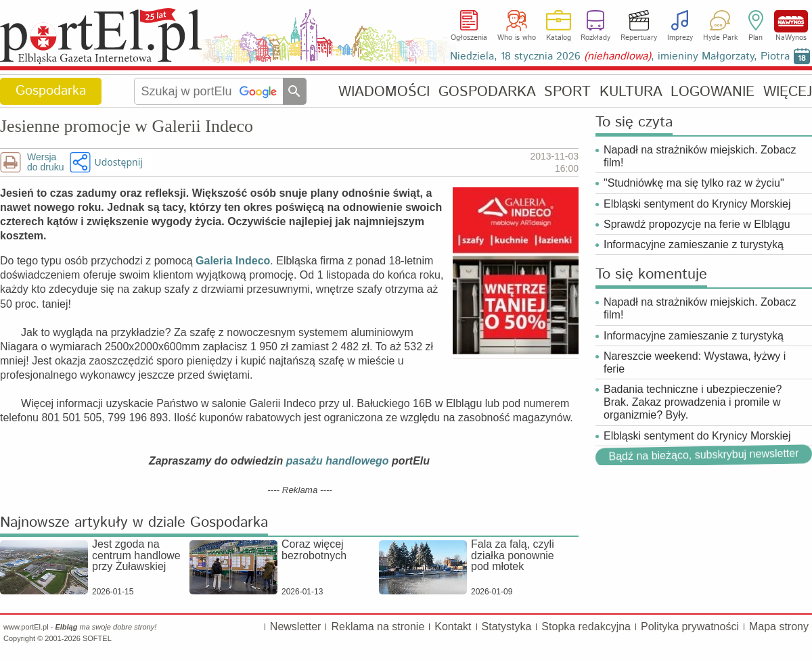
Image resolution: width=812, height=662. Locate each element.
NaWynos (791, 21)
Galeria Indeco (233, 261)
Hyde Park (720, 38)
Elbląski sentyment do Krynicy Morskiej (697, 204)
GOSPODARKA (487, 92)
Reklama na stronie (378, 626)
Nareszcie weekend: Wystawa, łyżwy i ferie (695, 362)
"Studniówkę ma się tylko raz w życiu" (694, 183)
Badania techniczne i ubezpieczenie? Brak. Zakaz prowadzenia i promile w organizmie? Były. (693, 402)
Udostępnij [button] (118, 162)
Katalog (559, 38)
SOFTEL (97, 638)
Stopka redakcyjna (586, 626)
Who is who (517, 38)
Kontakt (453, 626)
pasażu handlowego (338, 461)
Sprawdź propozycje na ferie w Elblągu (697, 224)
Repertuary (639, 38)
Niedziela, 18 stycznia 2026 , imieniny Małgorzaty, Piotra (620, 56)
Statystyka (507, 626)
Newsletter (296, 626)
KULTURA (631, 92)
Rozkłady (595, 38)
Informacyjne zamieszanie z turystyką (694, 244)
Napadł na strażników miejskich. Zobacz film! (700, 156)
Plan (755, 38)
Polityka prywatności (690, 626)
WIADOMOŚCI (384, 92)
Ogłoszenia (469, 38)
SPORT (567, 92)
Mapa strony (779, 626)
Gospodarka (51, 91)
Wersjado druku (45, 162)
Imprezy (680, 38)
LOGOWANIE (713, 92)
